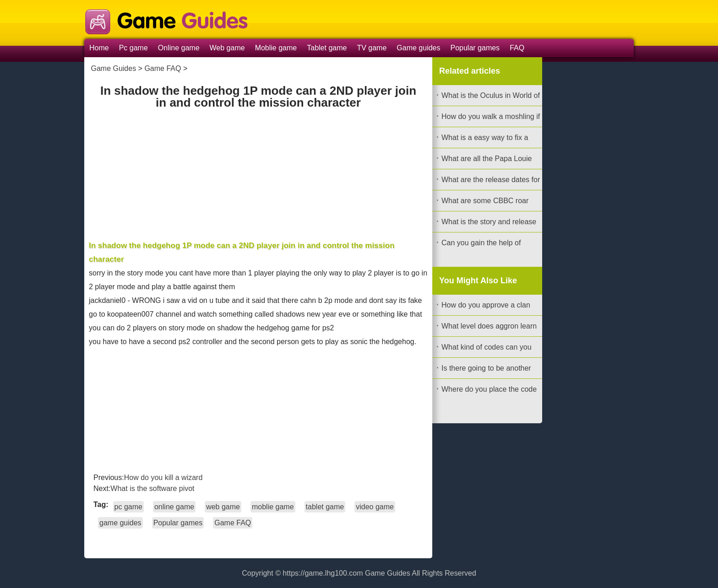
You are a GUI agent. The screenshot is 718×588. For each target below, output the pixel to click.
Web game (227, 48)
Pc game (133, 48)
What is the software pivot (152, 488)
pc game (128, 507)
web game (223, 507)
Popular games (475, 48)
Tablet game (327, 48)
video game (375, 507)
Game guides (418, 48)
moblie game (273, 507)
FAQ (517, 48)
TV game (372, 48)
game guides (120, 523)
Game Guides (113, 68)
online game (174, 507)
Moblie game (276, 48)
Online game (179, 48)
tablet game (325, 507)
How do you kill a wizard (163, 477)
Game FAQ (163, 68)
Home (99, 48)
